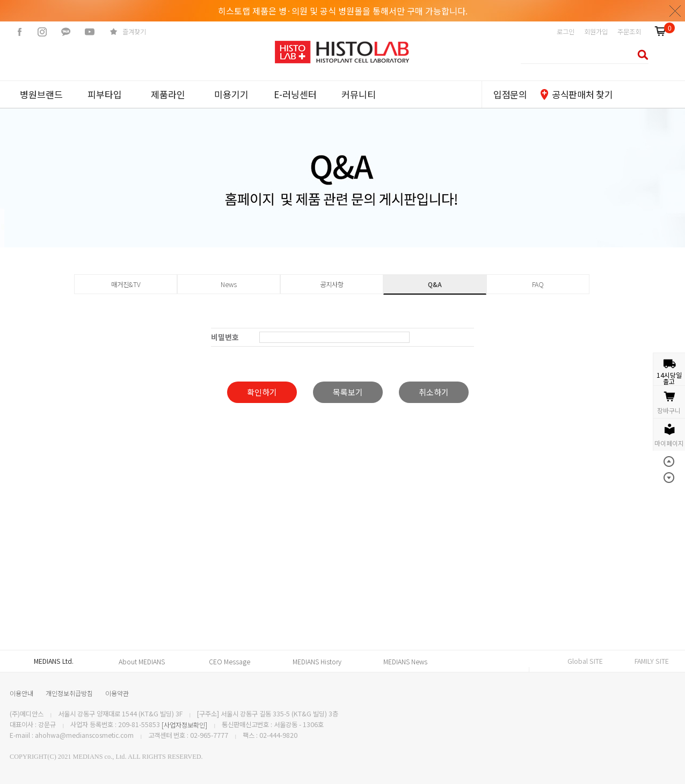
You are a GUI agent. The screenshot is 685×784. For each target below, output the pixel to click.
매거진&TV (126, 284)
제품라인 (168, 94)
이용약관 (117, 693)
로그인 (566, 32)
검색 (640, 54)
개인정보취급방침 (69, 693)
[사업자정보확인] (184, 725)
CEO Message (229, 662)
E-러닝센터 (295, 94)
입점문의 (510, 94)
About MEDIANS (142, 662)
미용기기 (231, 94)
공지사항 (332, 284)
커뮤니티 (359, 94)
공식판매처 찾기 (582, 94)
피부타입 (105, 94)
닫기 (675, 11)
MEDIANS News (405, 662)
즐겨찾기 (134, 32)
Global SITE (585, 661)
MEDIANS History (317, 662)
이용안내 (21, 693)
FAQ (538, 284)
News (229, 284)
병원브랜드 (41, 94)
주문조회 (629, 32)
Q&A (435, 284)
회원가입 (596, 32)
